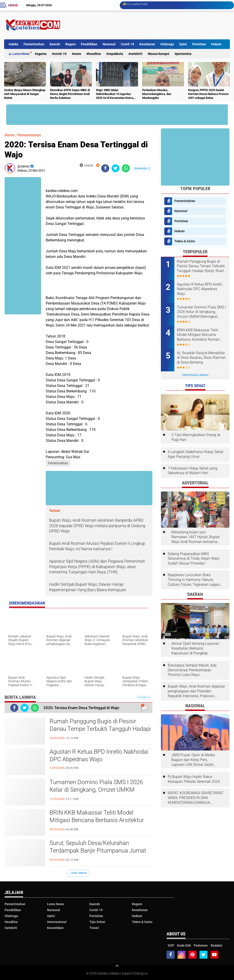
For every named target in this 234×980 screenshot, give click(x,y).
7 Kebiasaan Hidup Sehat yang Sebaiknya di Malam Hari (193, 471)
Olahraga (167, 44)
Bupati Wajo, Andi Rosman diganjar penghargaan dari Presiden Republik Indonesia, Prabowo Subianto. (196, 691)
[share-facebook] (105, 168)
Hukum (216, 44)
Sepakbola (116, 54)
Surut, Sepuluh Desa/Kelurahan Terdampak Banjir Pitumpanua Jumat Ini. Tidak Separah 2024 (98, 851)
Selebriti (136, 54)
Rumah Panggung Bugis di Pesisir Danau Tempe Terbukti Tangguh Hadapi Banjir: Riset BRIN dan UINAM (100, 729)
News (77, 54)
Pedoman (201, 945)
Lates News (21, 54)
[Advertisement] (147, 25)
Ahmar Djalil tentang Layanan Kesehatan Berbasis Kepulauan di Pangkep (195, 648)
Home (13, 5)
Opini (183, 44)
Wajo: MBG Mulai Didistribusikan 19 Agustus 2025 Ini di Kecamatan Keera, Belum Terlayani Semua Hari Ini (116, 94)
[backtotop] (117, 967)
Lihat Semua (79, 873)
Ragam (70, 44)
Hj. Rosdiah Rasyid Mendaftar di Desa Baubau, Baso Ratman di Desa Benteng (201, 358)
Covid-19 (128, 44)
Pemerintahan (34, 44)
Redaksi (217, 945)
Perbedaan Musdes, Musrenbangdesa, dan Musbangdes (157, 94)
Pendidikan (89, 44)
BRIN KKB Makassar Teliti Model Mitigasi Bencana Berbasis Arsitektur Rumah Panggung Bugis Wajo (97, 820)
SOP (171, 945)
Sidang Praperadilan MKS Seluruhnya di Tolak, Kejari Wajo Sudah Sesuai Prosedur (194, 559)
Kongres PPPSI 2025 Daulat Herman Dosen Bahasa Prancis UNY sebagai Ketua (208, 94)
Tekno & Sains (185, 241)
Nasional (109, 44)
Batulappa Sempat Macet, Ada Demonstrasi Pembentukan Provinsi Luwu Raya (192, 670)
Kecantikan (55, 928)
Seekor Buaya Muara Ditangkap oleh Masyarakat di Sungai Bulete (25, 94)
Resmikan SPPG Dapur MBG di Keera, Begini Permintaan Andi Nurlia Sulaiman (70, 94)
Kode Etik (184, 945)
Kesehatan (147, 44)
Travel (94, 928)
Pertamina (184, 54)
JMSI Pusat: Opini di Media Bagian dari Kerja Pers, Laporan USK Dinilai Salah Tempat (193, 760)
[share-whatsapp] (126, 168)
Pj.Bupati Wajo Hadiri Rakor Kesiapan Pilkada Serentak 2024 (194, 779)
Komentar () (142, 168)
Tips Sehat (97, 922)
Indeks (13, 44)
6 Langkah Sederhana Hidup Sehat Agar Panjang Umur (195, 454)
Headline (95, 54)
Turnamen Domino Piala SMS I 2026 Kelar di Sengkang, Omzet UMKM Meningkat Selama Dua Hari (96, 790)
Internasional (57, 922)
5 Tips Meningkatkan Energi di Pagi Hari (196, 437)
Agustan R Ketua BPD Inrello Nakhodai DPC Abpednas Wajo (99, 756)
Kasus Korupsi (159, 54)
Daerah (55, 44)
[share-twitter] (116, 168)
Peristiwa (199, 44)
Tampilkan (144, 697)
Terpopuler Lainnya (195, 375)
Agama (42, 54)
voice (86, 165)
